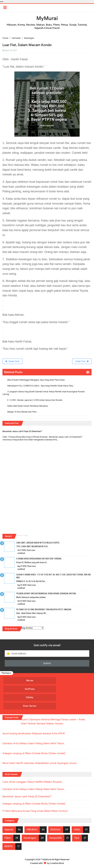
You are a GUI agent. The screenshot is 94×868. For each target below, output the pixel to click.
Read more (31, 550)
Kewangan (30, 838)
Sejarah (9, 829)
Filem (8, 838)
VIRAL (77, 829)
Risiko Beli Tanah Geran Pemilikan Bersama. (28, 406)
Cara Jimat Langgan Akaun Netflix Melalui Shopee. (38, 543)
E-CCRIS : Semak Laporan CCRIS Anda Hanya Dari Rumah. (35, 400)
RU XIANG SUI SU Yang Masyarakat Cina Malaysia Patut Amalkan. (44, 609)
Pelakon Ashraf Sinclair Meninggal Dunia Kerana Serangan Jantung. (46, 594)
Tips (77, 838)
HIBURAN (32, 829)
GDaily (25, 698)
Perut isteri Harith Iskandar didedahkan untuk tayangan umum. (40, 763)
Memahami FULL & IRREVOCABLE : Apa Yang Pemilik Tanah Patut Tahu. (40, 386)
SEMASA (55, 829)
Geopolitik (55, 838)
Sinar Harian (25, 706)
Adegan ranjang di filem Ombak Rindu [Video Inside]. (34, 753)
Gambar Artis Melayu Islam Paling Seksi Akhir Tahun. (34, 743)
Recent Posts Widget (21, 536)
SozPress (25, 689)
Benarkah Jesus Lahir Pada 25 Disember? (22, 431)
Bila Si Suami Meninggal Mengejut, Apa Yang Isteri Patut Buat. (36, 380)
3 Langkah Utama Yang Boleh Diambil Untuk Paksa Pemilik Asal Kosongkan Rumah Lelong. (43, 393)
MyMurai (47, 859)
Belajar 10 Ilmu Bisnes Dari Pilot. (22, 412)
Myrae (25, 681)
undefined (21, 553)
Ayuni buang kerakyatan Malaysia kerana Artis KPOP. (34, 733)
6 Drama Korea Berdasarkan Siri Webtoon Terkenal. (39, 559)
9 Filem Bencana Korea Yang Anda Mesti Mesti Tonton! (35, 811)
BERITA (9, 846)
